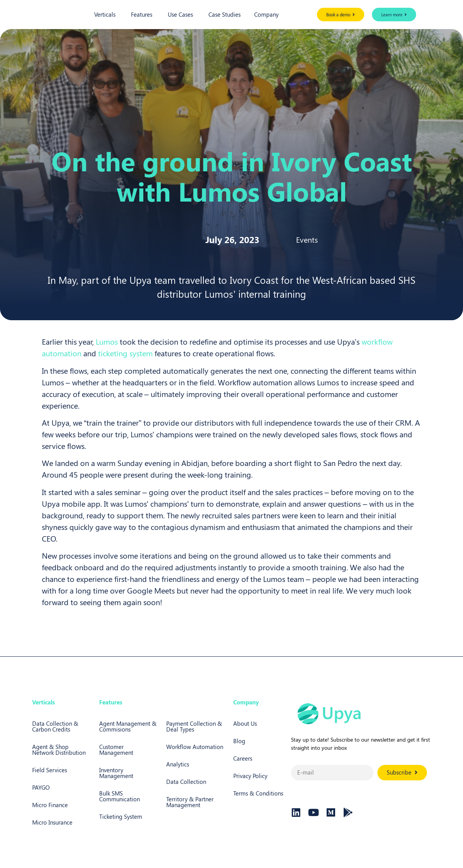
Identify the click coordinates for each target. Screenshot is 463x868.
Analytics (178, 764)
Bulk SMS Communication (120, 796)
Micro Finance (50, 805)
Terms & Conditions (258, 793)
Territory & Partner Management (190, 802)
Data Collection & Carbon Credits (55, 726)
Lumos (107, 341)
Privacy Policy (250, 776)
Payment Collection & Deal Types (194, 726)
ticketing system (125, 353)
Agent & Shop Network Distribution (59, 750)
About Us (245, 723)
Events (307, 239)
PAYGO (41, 787)
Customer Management (116, 750)
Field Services (50, 770)
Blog (239, 741)
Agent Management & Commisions (128, 726)
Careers (243, 758)
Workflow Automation (195, 747)
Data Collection (186, 782)
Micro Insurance (52, 822)
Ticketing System (121, 816)
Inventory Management (116, 773)
